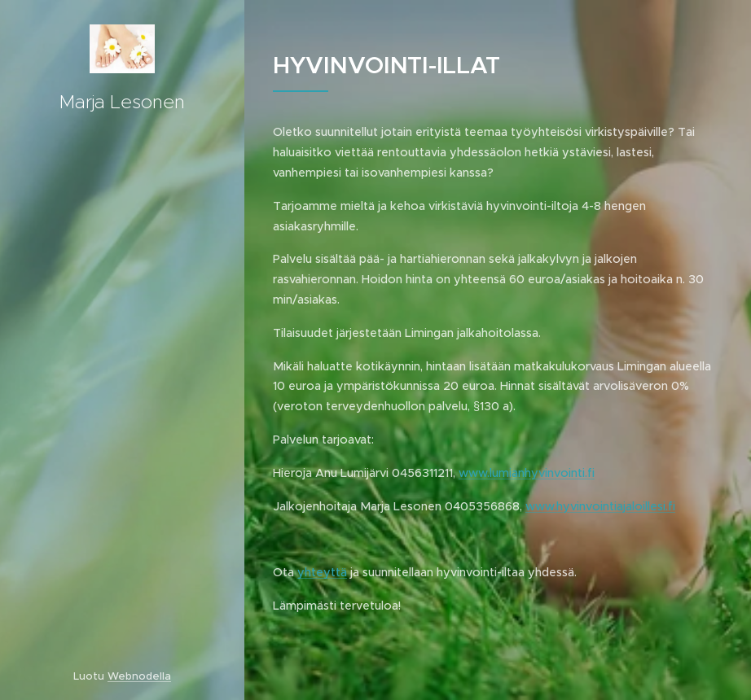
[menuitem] (122, 354)
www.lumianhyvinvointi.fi (527, 473)
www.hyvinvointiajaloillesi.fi (600, 506)
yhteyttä (322, 572)
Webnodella (139, 676)
